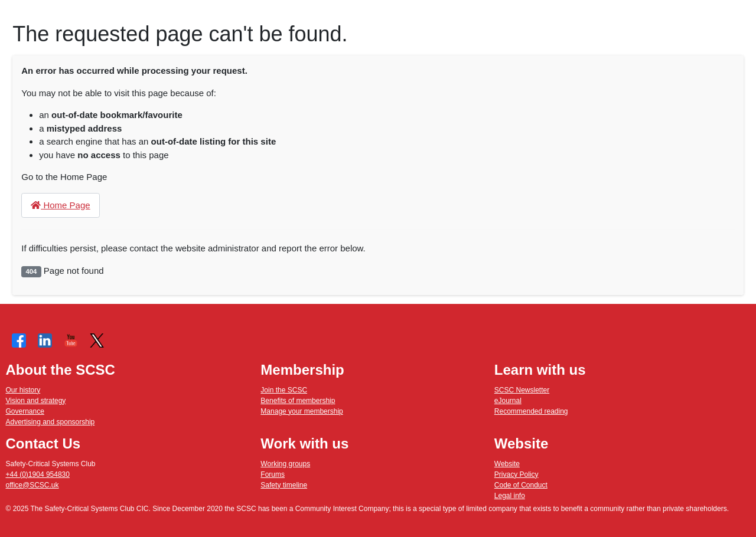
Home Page (60, 205)
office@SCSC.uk (32, 485)
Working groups (285, 464)
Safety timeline (284, 485)
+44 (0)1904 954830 (38, 474)
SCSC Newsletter (522, 390)
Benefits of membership (298, 401)
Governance (25, 411)
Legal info (510, 496)
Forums (273, 474)
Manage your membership (302, 411)
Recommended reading (531, 411)
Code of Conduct (521, 485)
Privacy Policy (517, 474)
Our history (23, 390)
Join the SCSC (284, 390)
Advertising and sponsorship (50, 422)
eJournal (508, 401)
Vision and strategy (36, 401)
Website (507, 464)
